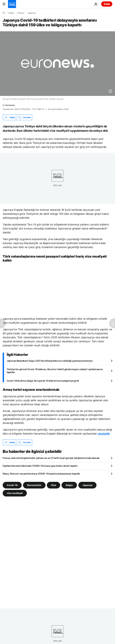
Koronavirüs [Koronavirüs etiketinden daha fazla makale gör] (34, 485)
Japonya (32, 13)
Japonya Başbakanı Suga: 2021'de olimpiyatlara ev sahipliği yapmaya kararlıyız (50, 361)
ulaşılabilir (104, 434)
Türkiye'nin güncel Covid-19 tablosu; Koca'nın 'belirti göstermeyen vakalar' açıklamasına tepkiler (55, 371)
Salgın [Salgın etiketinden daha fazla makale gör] (69, 485)
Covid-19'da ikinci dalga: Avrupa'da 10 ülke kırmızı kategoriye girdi (43, 381)
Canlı (107, 4)
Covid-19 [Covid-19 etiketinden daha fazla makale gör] (12, 485)
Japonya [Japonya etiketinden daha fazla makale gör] (87, 485)
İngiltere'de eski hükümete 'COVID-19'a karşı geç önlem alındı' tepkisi (40, 466)
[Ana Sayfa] (4, 13)
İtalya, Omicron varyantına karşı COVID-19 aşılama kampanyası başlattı (41, 474)
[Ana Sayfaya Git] (12, 4)
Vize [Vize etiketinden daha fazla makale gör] (53, 485)
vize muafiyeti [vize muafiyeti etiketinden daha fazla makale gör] (15, 493)
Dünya (21, 13)
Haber (11, 13)
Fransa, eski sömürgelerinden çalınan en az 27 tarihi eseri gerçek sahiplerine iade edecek (51, 458)
